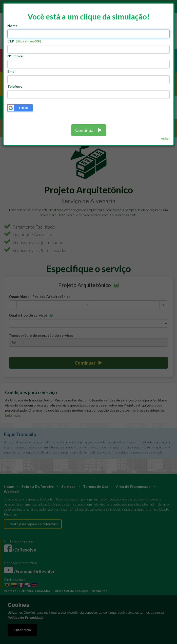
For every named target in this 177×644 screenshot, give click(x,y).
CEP (24, 41)
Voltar (165, 139)
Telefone (15, 86)
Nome (12, 26)
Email (12, 71)
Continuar (89, 130)
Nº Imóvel (15, 56)
